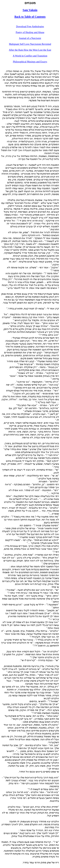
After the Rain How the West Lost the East (30, 50)
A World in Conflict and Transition (30, 56)
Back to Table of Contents (30, 17)
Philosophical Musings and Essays (30, 62)
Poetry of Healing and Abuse (30, 32)
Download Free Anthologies (30, 26)
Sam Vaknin (30, 10)
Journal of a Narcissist (30, 38)
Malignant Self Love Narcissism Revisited (30, 44)
